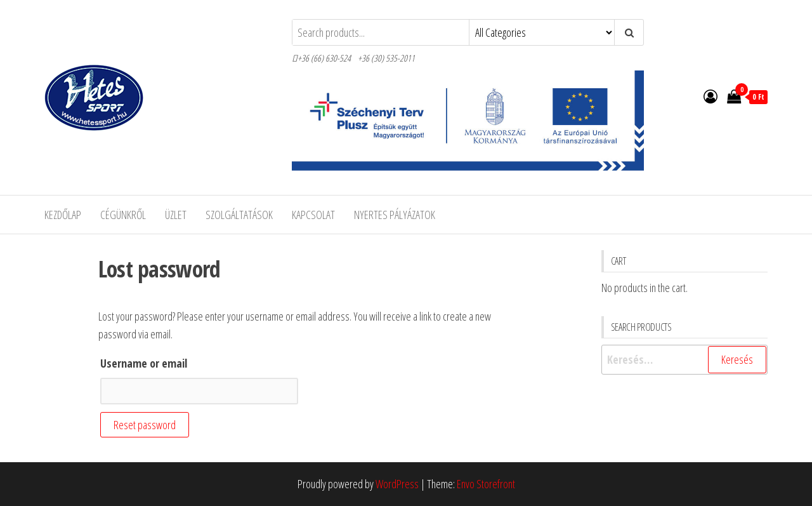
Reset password (145, 425)
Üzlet (176, 215)
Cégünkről (123, 215)
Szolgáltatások (239, 215)
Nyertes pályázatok (395, 215)
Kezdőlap (63, 215)
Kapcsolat (313, 215)
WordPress (397, 484)
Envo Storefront (486, 484)
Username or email (144, 363)
